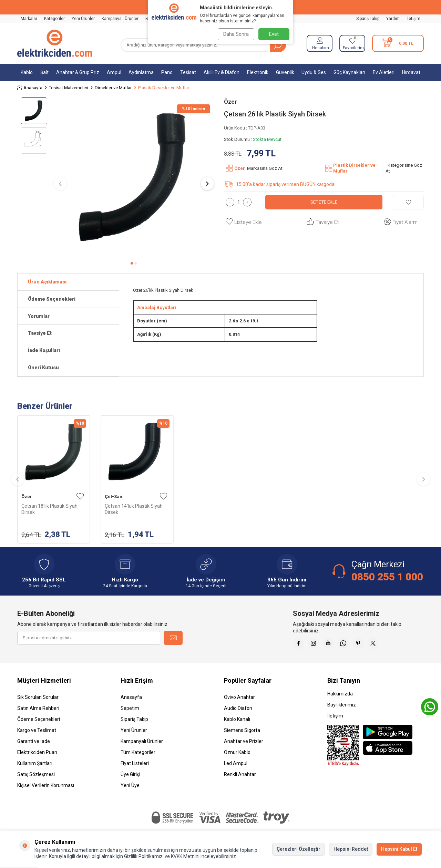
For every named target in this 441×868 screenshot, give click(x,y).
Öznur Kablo (237, 755)
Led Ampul (236, 766)
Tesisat (188, 72)
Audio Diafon (238, 711)
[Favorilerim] (352, 43)
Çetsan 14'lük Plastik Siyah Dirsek (134, 509)
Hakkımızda (340, 696)
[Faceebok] (300, 644)
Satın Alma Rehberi (38, 711)
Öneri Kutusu (43, 368)
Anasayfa (30, 88)
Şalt (44, 72)
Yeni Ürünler (83, 19)
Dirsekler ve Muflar (113, 88)
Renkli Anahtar (240, 777)
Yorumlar (39, 316)
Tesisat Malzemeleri (69, 88)
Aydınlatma (141, 72)
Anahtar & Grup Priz (78, 72)
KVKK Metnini (185, 856)
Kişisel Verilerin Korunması (46, 788)
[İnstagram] (317, 644)
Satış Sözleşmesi (36, 777)
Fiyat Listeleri (135, 766)
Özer (230, 102)
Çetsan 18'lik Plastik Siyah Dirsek (49, 509)
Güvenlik (285, 72)
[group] (134, 177)
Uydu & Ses (314, 72)
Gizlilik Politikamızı (144, 856)
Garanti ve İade (34, 744)
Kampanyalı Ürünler (120, 19)
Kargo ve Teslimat (37, 733)
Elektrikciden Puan (37, 755)
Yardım (393, 19)
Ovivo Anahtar (239, 700)
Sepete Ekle (324, 202)
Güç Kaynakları (349, 72)
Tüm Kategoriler (138, 755)
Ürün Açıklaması (47, 282)
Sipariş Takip (368, 19)
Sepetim (130, 711)
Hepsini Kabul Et (399, 849)
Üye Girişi (130, 777)
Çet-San (114, 497)
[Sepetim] (398, 43)
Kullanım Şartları (35, 766)
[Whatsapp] (351, 644)
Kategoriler (54, 19)
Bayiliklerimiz (342, 707)
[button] (132, 263)
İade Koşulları (44, 350)
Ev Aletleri (384, 72)
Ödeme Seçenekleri (52, 299)
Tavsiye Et (322, 222)
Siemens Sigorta (242, 733)
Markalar (29, 19)
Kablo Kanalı (237, 722)
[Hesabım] (320, 43)
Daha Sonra (235, 34)
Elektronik (258, 72)
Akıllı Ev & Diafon (222, 72)
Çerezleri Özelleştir (299, 849)
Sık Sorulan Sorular (38, 700)
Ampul (114, 72)
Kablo (27, 72)
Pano (167, 72)
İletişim (413, 19)
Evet (274, 34)
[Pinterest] (369, 644)
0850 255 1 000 (387, 577)
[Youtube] (334, 644)
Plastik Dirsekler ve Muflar (164, 88)
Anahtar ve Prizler (244, 744)
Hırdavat (411, 72)
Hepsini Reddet (351, 849)
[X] (386, 644)
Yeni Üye (130, 788)
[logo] (55, 43)
